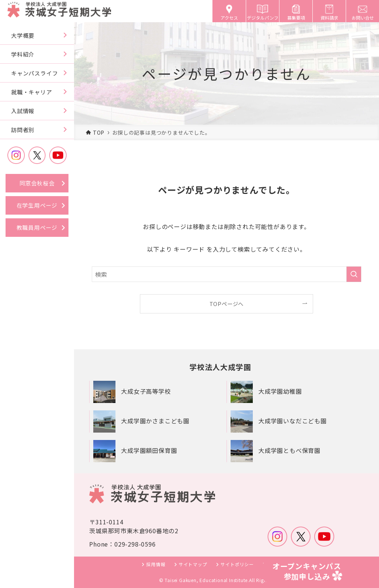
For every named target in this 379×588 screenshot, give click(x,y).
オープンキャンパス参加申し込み (307, 571)
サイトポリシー (237, 565)
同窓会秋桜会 (37, 183)
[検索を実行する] (354, 274)
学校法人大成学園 (220, 367)
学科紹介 (23, 54)
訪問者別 (23, 130)
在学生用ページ (37, 205)
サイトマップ (193, 565)
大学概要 (23, 35)
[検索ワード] (227, 274)
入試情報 (23, 111)
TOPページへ (227, 304)
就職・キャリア (32, 92)
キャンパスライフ (34, 73)
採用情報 (156, 565)
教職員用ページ (37, 227)
